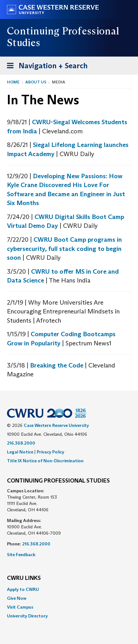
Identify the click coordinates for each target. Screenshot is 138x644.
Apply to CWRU (23, 589)
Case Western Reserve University (56, 425)
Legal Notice (20, 452)
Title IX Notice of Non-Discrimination (45, 461)
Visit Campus (20, 607)
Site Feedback (21, 555)
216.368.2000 (21, 443)
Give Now (17, 598)
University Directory (27, 616)
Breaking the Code (57, 365)
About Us (36, 82)
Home (13, 82)
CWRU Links (24, 578)
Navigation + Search (45, 67)
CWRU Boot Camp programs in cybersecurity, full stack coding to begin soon (64, 249)
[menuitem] (69, 589)
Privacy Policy (50, 452)
